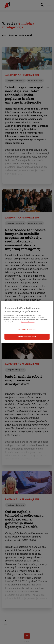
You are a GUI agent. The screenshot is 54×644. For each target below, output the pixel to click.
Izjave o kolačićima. (28, 322)
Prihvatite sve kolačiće (27, 337)
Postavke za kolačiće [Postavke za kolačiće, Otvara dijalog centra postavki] (27, 329)
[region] (27, 322)
